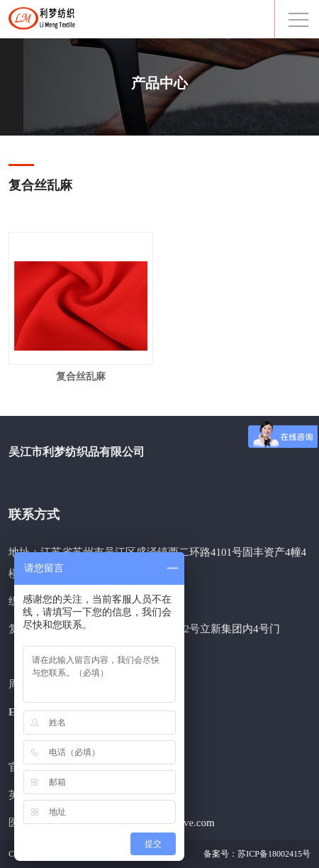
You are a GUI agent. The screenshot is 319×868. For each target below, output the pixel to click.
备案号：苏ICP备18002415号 (257, 854)
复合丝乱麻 (81, 377)
